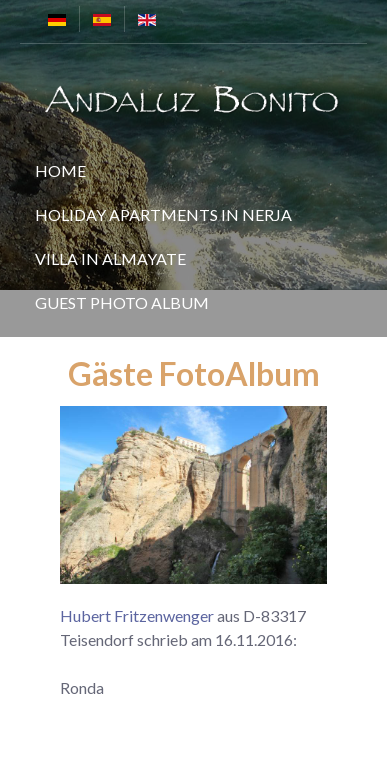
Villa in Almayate (110, 258)
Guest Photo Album (122, 302)
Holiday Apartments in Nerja (163, 214)
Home (60, 170)
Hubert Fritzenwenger (137, 615)
